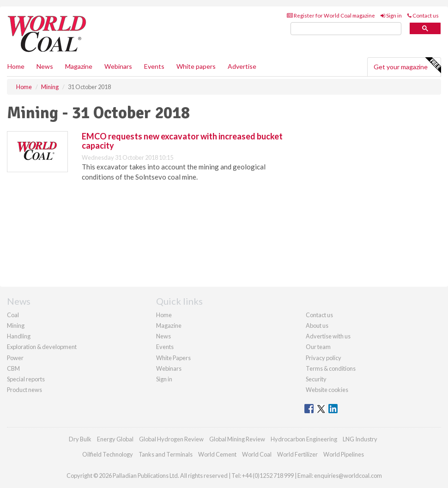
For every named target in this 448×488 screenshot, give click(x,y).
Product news (24, 390)
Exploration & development (42, 347)
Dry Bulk (80, 439)
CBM (13, 368)
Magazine (79, 66)
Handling (19, 336)
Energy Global (115, 439)
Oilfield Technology (108, 454)
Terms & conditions (331, 368)
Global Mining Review (237, 439)
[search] (346, 29)
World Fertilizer (297, 454)
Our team (318, 347)
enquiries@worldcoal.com (348, 476)
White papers (196, 66)
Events (154, 66)
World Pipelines (344, 454)
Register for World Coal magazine (331, 15)
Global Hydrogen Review (171, 439)
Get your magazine (407, 66)
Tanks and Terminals (166, 454)
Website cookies (327, 390)
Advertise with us (328, 336)
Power (15, 358)
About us (317, 325)
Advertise (242, 66)
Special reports (26, 379)
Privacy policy (324, 358)
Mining (16, 325)
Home (16, 66)
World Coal (257, 454)
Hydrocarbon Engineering (304, 439)
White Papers (173, 358)
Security (316, 379)
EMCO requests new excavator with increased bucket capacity (182, 141)
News (163, 336)
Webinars (118, 66)
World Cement (217, 454)
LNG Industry (360, 439)
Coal (13, 315)
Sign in (391, 15)
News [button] (45, 66)
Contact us (423, 15)
